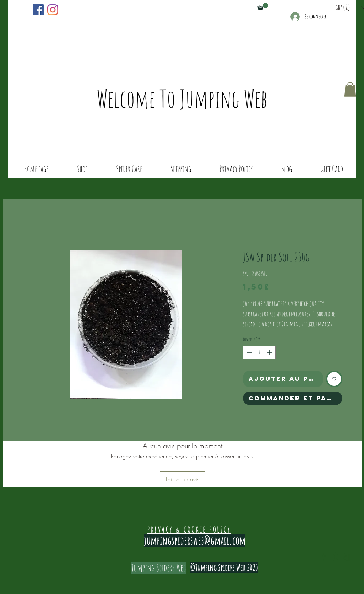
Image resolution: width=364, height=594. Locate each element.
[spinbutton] (259, 353)
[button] (263, 6)
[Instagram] (53, 10)
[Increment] (270, 353)
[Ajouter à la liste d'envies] (334, 379)
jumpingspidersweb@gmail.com (195, 541)
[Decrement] (249, 353)
